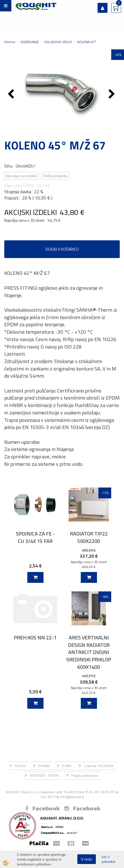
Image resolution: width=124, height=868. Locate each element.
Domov (10, 42)
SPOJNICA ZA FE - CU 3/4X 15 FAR (35, 537)
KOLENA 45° (87, 42)
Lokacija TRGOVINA (99, 766)
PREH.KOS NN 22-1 (35, 638)
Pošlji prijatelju (55, 176)
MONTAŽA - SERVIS (45, 775)
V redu (87, 859)
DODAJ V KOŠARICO (62, 249)
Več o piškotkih (108, 859)
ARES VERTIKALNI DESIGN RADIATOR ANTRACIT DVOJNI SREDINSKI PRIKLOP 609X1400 (89, 652)
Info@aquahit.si (72, 797)
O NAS (67, 766)
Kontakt (44, 766)
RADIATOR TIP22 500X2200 (89, 537)
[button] (112, 94)
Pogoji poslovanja (85, 775)
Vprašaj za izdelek (21, 176)
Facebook (43, 808)
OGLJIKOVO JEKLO (58, 42)
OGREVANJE (30, 42)
